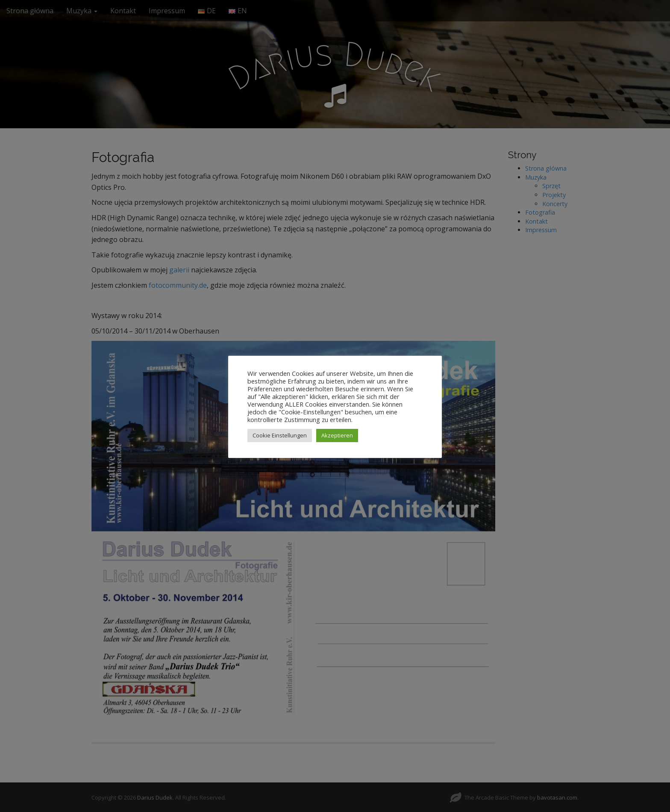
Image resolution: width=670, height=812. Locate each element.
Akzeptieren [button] (337, 435)
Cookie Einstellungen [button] (280, 435)
